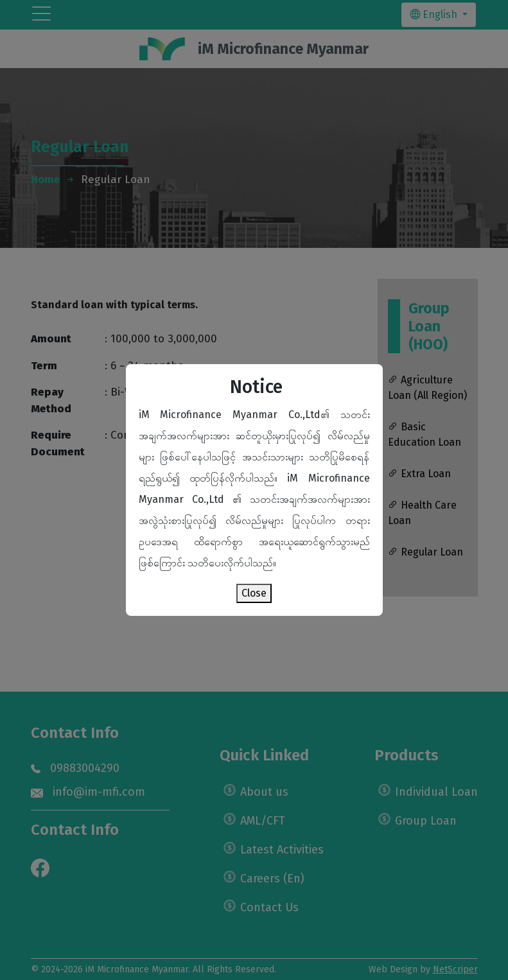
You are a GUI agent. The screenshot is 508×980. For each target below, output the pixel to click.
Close (254, 593)
